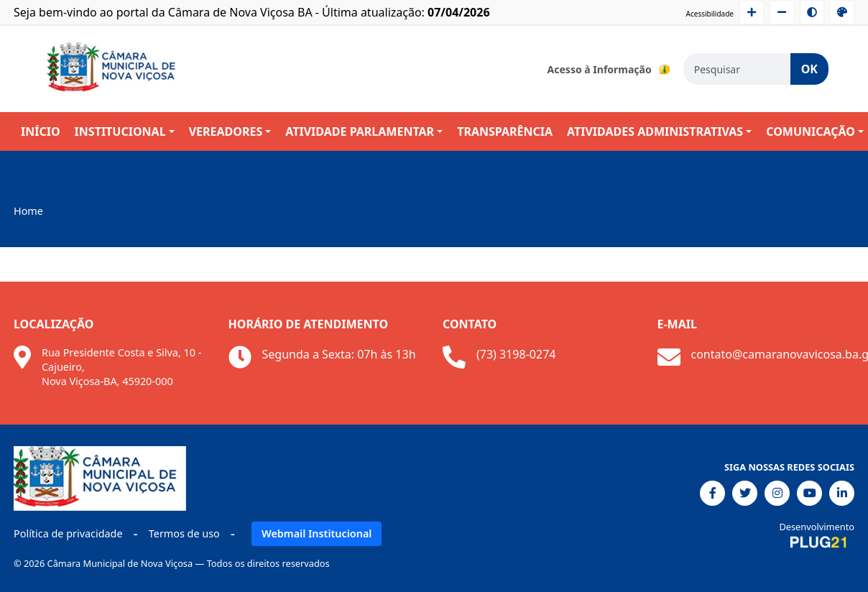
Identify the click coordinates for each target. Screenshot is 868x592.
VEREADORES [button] (226, 131)
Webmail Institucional (317, 533)
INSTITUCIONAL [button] (120, 131)
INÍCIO (41, 131)
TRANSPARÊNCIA (505, 131)
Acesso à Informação (610, 69)
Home (28, 211)
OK (809, 69)
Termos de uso (184, 533)
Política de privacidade (68, 533)
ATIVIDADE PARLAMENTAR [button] (360, 131)
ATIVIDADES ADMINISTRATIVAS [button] (655, 131)
